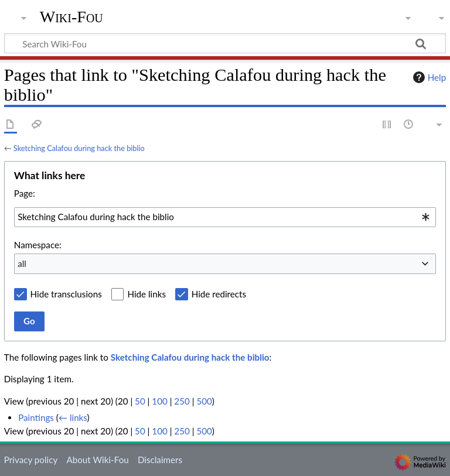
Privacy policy (31, 460)
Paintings (36, 417)
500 (204, 401)
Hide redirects (219, 294)
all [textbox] (22, 263)
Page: (25, 193)
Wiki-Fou (71, 17)
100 (159, 401)
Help (428, 77)
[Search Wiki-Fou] (225, 43)
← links (73, 417)
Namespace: (38, 245)
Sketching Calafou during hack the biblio (79, 148)
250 (182, 401)
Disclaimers (160, 460)
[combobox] (225, 217)
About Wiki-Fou (97, 460)
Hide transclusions (66, 294)
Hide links (146, 294)
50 (140, 401)
